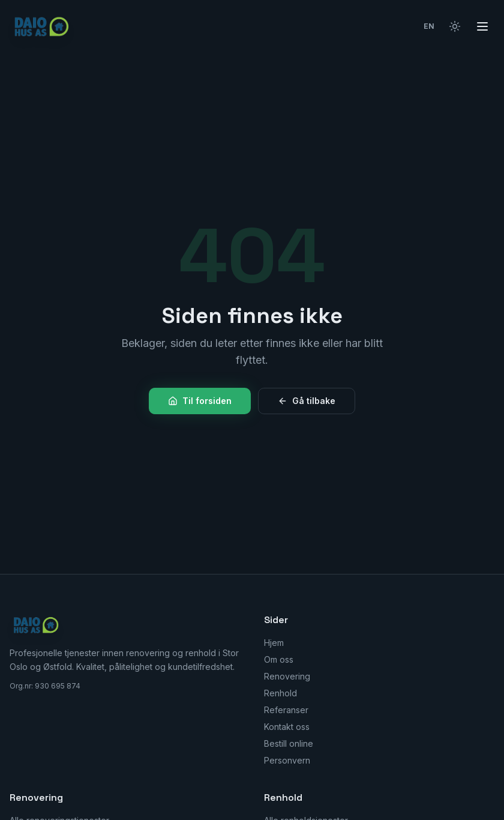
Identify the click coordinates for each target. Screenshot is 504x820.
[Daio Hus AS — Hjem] (43, 26)
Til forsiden (200, 401)
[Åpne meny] (482, 26)
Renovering (287, 676)
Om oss (279, 659)
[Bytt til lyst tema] (455, 26)
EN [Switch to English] (429, 26)
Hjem (274, 643)
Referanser (286, 710)
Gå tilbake (307, 401)
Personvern (287, 760)
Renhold (280, 693)
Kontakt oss (287, 727)
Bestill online (289, 743)
